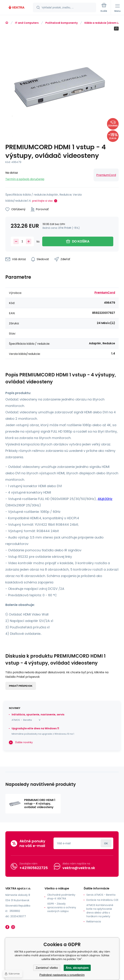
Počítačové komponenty (62, 23)
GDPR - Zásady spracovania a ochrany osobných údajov (62, 907)
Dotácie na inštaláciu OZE (102, 900)
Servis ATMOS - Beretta (101, 895)
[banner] (17, 8)
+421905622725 (34, 868)
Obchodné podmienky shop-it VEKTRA (61, 897)
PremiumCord (106, 175)
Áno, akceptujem (77, 968)
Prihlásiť (106, 843)
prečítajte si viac (43, 201)
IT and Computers (27, 23)
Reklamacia (94, 922)
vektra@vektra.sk (79, 868)
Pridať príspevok (21, 686)
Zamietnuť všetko (47, 968)
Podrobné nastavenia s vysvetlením (62, 975)
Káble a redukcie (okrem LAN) (104, 23)
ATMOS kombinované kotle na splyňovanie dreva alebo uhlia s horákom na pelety (100, 911)
